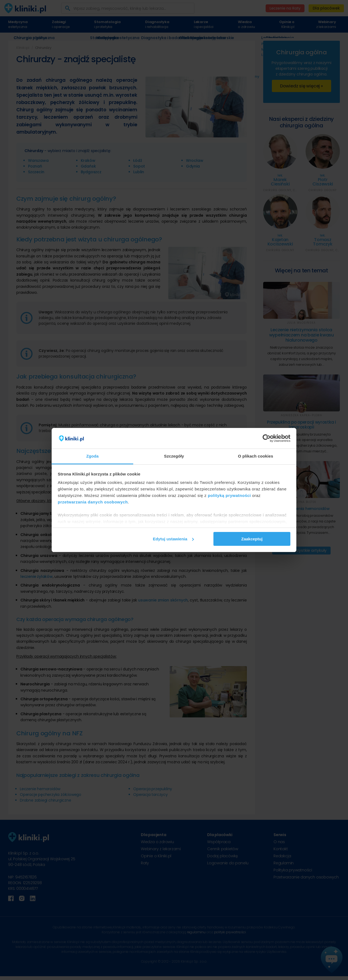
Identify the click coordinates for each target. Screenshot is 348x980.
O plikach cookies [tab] (255, 456)
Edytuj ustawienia (173, 539)
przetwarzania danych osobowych (93, 502)
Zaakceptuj (252, 539)
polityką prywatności (229, 495)
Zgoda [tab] (92, 456)
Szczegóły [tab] (174, 456)
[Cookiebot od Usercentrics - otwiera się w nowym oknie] (267, 438)
